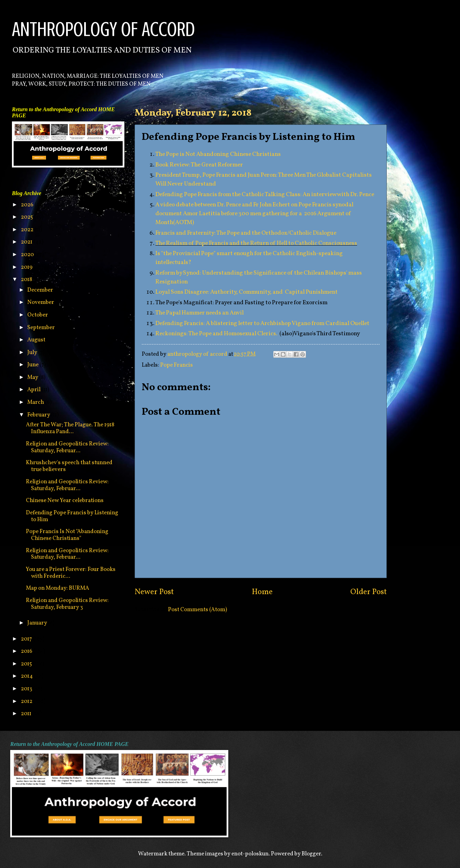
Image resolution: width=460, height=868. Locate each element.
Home (262, 592)
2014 (27, 676)
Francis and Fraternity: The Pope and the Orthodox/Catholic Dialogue (246, 233)
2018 (27, 279)
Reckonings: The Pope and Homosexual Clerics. (217, 334)
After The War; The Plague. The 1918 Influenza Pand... (70, 428)
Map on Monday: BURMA (58, 588)
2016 (27, 651)
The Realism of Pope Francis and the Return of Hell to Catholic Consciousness (256, 243)
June (33, 365)
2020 (28, 255)
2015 (27, 664)
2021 (27, 242)
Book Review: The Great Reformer (199, 165)
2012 (27, 701)
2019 (27, 267)
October (38, 315)
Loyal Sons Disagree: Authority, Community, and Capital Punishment (247, 292)
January (38, 623)
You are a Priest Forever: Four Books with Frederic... (71, 573)
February (39, 415)
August (37, 340)
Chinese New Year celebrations (65, 501)
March (36, 402)
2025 (27, 217)
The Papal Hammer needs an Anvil (200, 313)
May (33, 377)
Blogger (311, 854)
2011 (27, 714)
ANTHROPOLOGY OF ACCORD (103, 29)
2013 (27, 689)
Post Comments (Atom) (197, 610)
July (33, 352)
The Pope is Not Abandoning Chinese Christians (218, 154)
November (41, 302)
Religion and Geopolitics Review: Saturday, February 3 (67, 604)
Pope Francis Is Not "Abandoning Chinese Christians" (67, 535)
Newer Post (154, 592)
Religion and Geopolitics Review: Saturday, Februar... (67, 447)
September (42, 328)
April (34, 390)
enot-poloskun (250, 854)
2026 (28, 205)
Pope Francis (177, 365)
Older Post (369, 592)
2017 (27, 639)
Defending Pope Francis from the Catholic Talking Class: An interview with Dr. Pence (265, 195)
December (41, 290)
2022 (28, 230)
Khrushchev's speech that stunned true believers (69, 466)
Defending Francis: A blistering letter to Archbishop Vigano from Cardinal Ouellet (262, 323)
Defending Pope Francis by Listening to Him (72, 516)
